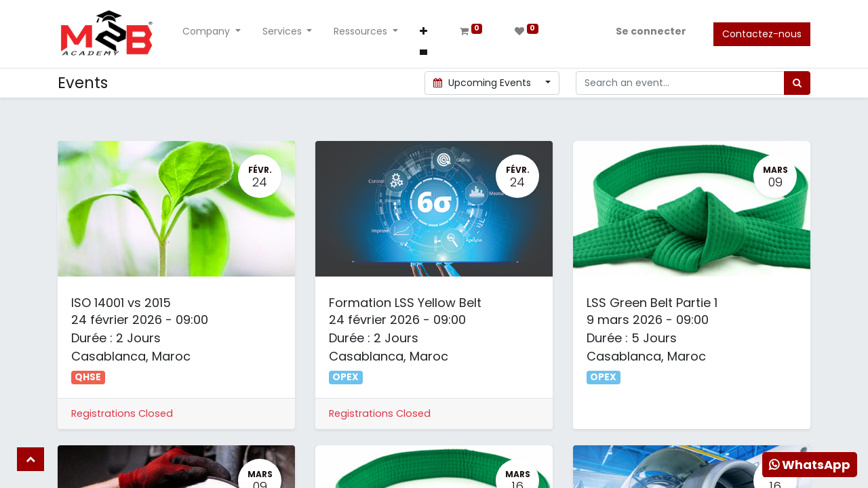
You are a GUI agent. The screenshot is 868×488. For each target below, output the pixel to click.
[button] (423, 34)
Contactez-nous (762, 34)
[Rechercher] (797, 83)
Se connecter (651, 31)
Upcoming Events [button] (484, 83)
